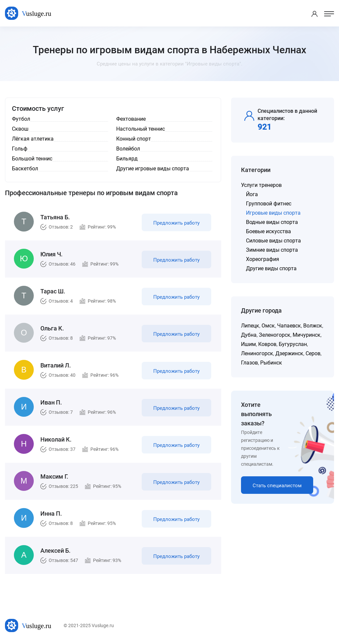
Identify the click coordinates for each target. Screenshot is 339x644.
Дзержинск (289, 353)
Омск (268, 326)
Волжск (313, 326)
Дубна (249, 335)
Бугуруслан (293, 344)
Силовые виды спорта (273, 241)
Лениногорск (257, 353)
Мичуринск (307, 335)
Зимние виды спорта (272, 250)
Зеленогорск (275, 335)
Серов (313, 353)
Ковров (267, 344)
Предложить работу (176, 223)
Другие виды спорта (271, 268)
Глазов (249, 363)
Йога (252, 194)
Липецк (250, 326)
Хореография (263, 259)
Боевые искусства (268, 231)
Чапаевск (289, 326)
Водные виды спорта (272, 222)
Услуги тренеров (261, 185)
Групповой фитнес (269, 204)
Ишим (248, 344)
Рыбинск (271, 363)
